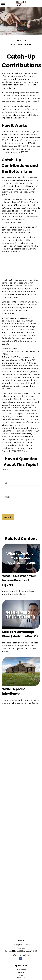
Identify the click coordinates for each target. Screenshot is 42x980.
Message (6, 497)
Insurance (21, 978)
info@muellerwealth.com (21, 955)
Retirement (21, 970)
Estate (21, 975)
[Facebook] (21, 959)
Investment (21, 972)
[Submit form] (8, 517)
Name (5, 470)
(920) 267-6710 (24, 945)
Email (4, 483)
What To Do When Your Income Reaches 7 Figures (19, 580)
